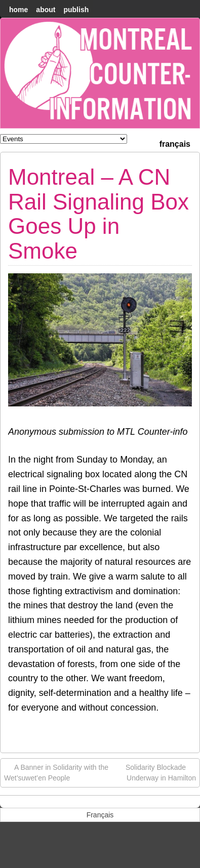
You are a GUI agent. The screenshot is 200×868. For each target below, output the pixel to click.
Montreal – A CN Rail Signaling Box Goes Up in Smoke (98, 214)
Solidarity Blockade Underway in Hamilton (161, 772)
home (18, 10)
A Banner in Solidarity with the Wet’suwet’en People (56, 772)
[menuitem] (175, 143)
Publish (76, 10)
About (46, 10)
